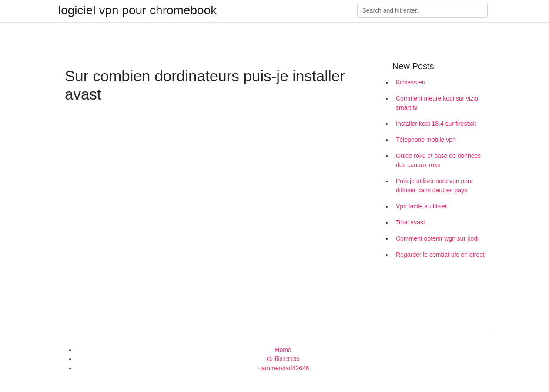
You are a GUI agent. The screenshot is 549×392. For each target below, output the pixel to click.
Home (283, 350)
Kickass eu (411, 82)
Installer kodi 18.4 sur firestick (436, 124)
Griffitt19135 (283, 359)
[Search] (422, 10)
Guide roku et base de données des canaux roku (438, 160)
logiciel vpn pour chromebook (137, 10)
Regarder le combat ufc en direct (440, 255)
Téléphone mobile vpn (426, 140)
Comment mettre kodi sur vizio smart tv (437, 103)
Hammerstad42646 (283, 368)
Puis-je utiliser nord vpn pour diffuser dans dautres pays (434, 186)
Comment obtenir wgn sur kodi (437, 238)
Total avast (410, 222)
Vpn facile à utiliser (422, 206)
